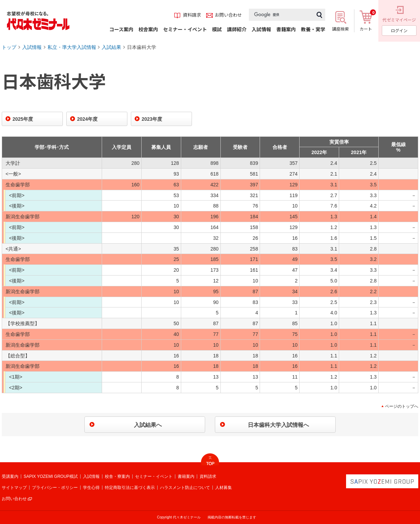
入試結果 (111, 47)
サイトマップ (14, 488)
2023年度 (152, 119)
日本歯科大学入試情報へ (278, 425)
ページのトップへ (402, 406)
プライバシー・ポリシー (55, 488)
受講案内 (10, 476)
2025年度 (23, 119)
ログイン (399, 30)
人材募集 (224, 488)
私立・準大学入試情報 (72, 47)
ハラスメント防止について (185, 488)
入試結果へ (148, 425)
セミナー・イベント (154, 476)
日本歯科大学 (142, 47)
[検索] (281, 15)
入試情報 (32, 47)
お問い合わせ (14, 499)
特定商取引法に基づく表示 (130, 488)
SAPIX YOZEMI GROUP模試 (51, 476)
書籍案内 (186, 476)
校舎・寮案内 (117, 476)
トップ (9, 47)
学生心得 (91, 488)
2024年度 (87, 119)
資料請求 (208, 476)
